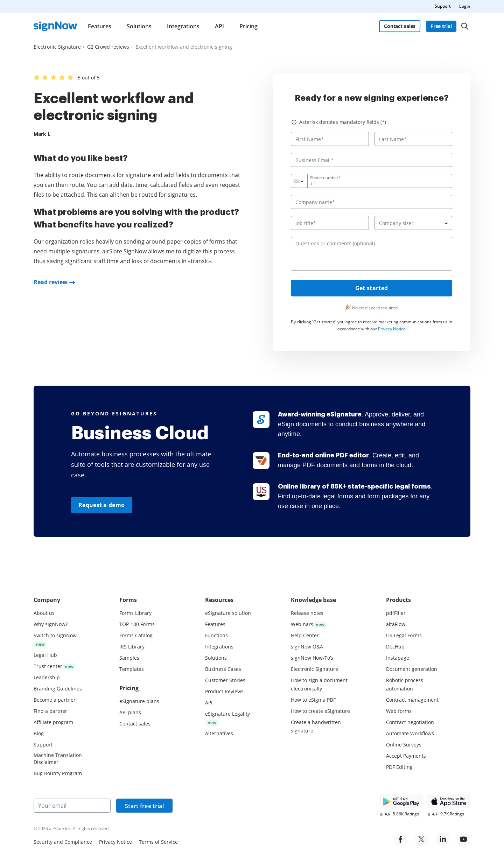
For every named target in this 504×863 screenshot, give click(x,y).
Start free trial (144, 806)
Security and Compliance (63, 842)
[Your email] (72, 806)
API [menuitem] (219, 26)
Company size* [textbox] (397, 223)
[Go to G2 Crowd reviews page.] (108, 47)
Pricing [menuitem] (248, 26)
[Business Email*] (372, 160)
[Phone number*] (372, 181)
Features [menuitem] (100, 26)
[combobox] (304, 181)
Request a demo (101, 505)
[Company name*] (372, 202)
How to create (320, 711)
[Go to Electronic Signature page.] (57, 47)
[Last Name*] (414, 139)
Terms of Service (158, 842)
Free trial (441, 26)
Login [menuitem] (465, 6)
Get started (372, 288)
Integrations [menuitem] (183, 26)
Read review (51, 282)
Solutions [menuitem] (139, 26)
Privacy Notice (392, 329)
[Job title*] (330, 223)
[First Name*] (330, 139)
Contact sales (400, 26)
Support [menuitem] (443, 6)
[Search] (465, 26)
